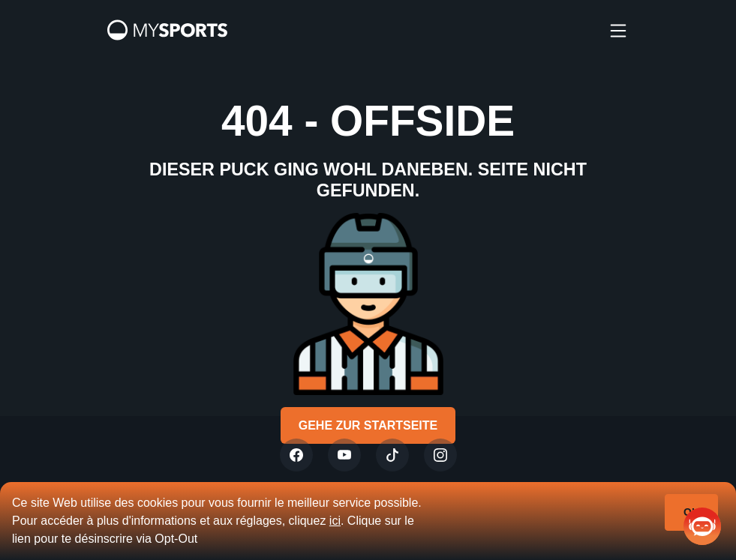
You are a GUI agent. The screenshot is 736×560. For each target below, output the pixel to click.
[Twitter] (296, 455)
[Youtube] (344, 455)
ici (335, 521)
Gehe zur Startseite (368, 425)
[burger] (618, 30)
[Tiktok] (392, 455)
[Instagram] (440, 455)
